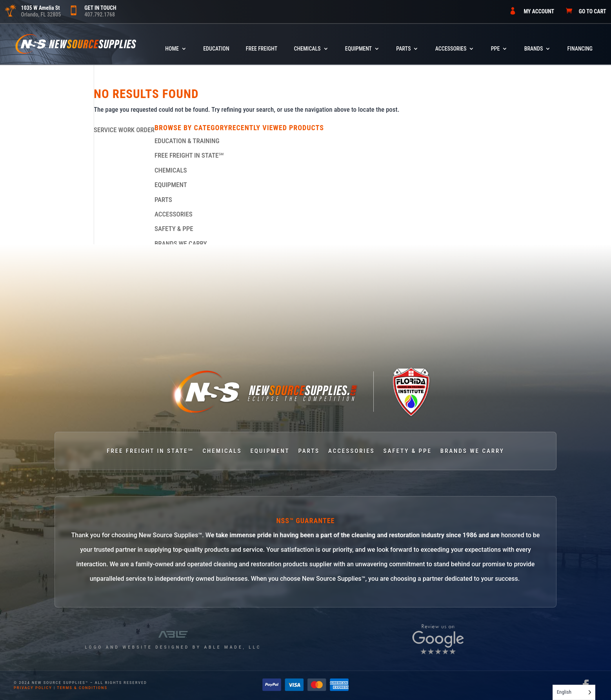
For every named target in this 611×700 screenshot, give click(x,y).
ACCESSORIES (451, 49)
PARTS (403, 49)
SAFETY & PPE (174, 229)
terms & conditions (82, 688)
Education (216, 49)
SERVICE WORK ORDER (124, 130)
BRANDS (534, 49)
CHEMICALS (307, 49)
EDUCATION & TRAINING (187, 141)
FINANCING (580, 49)
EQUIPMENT (358, 49)
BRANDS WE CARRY (181, 244)
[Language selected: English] (574, 692)
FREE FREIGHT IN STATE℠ (189, 155)
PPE (496, 49)
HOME (172, 49)
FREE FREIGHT (262, 49)
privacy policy (33, 688)
